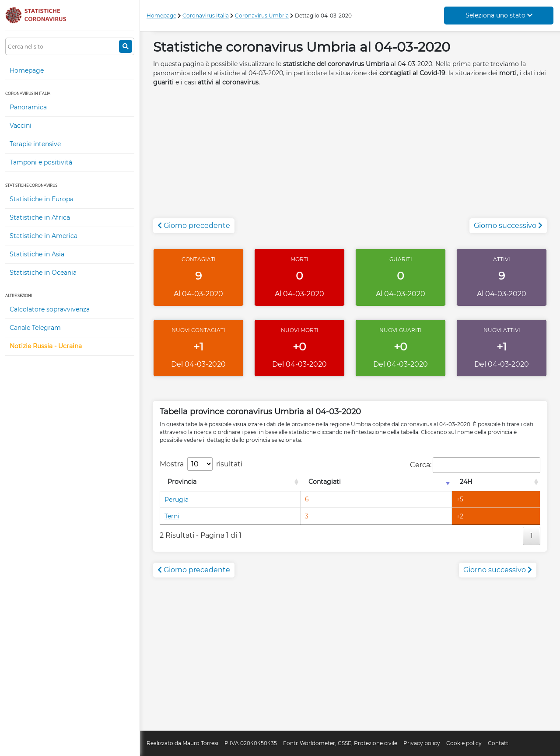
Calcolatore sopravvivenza (50, 309)
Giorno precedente (194, 226)
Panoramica (28, 107)
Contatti (499, 743)
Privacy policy (422, 743)
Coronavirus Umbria (262, 16)
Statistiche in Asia (37, 254)
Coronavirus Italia (206, 16)
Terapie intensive (35, 144)
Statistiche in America (44, 236)
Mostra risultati (201, 464)
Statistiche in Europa (42, 199)
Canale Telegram (35, 328)
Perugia (177, 499)
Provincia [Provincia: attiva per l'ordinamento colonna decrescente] (182, 482)
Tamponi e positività (41, 162)
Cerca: (475, 465)
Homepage (27, 70)
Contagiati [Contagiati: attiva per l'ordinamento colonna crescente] (325, 482)
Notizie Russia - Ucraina (46, 346)
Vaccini (21, 126)
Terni (172, 516)
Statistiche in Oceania (43, 273)
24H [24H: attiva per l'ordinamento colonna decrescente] (466, 482)
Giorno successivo (508, 226)
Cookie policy (464, 743)
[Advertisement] (350, 157)
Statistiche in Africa (40, 217)
